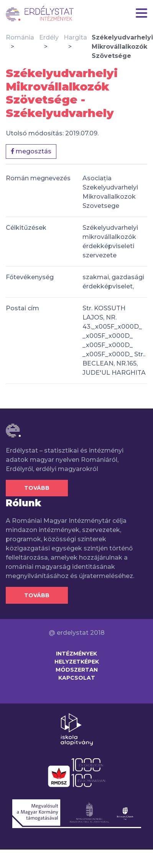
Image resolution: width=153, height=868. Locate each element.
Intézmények (76, 654)
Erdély (49, 37)
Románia (20, 37)
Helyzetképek (77, 662)
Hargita (75, 37)
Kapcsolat (77, 678)
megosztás (31, 151)
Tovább (37, 488)
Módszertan (77, 670)
